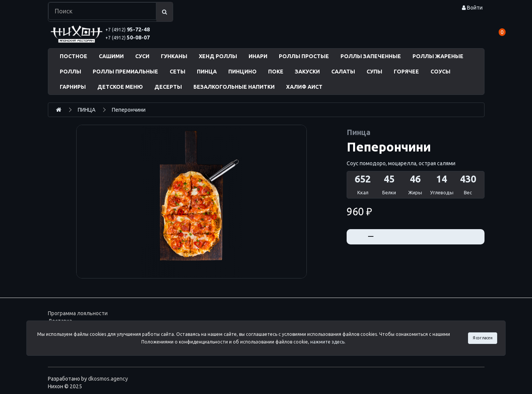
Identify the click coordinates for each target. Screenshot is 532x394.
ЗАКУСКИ (307, 72)
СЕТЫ (178, 72)
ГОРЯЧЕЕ (406, 72)
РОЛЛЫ (70, 72)
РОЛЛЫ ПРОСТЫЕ (304, 56)
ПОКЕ (276, 72)
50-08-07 (128, 37)
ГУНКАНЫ (174, 56)
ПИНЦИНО (242, 72)
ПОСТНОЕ (74, 56)
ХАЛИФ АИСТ (304, 87)
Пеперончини (129, 110)
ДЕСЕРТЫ (168, 87)
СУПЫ (374, 72)
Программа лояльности (78, 313)
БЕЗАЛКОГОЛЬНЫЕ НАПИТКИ (234, 87)
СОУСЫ (440, 72)
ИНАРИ (258, 56)
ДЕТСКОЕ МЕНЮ (120, 87)
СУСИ (142, 56)
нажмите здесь (327, 342)
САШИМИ (111, 56)
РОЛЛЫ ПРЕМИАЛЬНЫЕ (125, 72)
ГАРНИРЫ (73, 87)
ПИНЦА (207, 72)
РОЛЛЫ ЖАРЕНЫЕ (438, 56)
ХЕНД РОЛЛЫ (218, 56)
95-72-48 (128, 29)
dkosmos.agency (108, 379)
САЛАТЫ (343, 72)
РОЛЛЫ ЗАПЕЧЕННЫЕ (371, 56)
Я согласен (483, 338)
